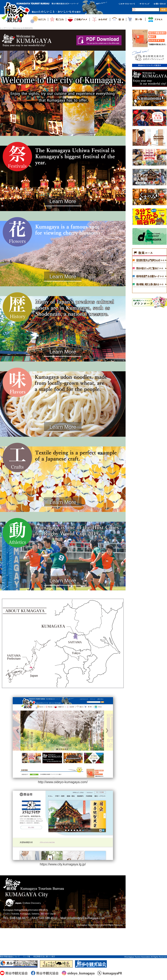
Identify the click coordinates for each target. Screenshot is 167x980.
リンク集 (27, 956)
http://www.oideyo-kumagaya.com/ (63, 782)
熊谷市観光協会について (10, 956)
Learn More (63, 201)
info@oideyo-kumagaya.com (86, 918)
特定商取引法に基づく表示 (44, 956)
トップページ (5, 28)
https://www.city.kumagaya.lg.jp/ (63, 864)
